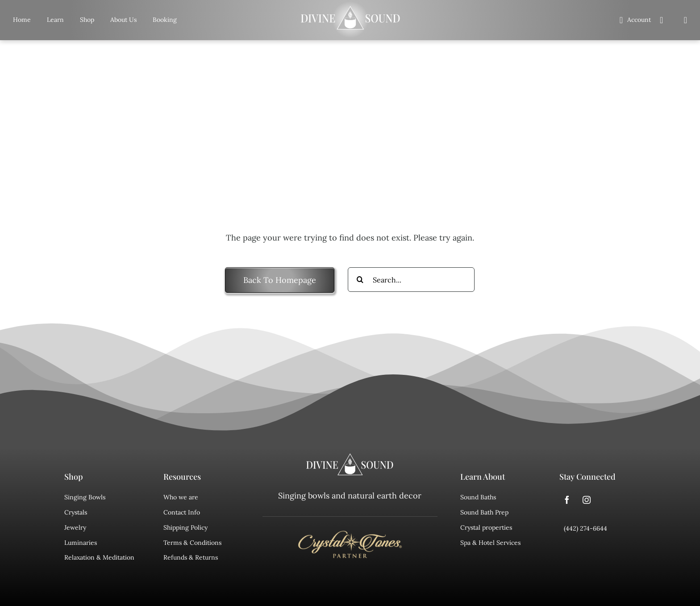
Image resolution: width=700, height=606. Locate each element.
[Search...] (411, 280)
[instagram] (587, 500)
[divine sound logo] (350, 457)
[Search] (686, 20)
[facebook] (567, 500)
